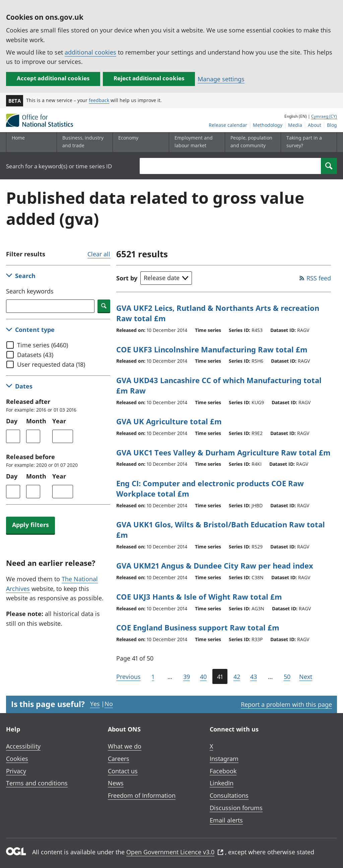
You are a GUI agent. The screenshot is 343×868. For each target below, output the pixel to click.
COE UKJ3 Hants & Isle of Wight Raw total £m (199, 597)
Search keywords (30, 291)
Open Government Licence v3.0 (175, 852)
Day (12, 421)
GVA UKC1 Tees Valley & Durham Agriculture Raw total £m (223, 452)
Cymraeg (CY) (324, 116)
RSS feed (319, 278)
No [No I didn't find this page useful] (109, 704)
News (116, 783)
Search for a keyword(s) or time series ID (59, 166)
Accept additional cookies (53, 78)
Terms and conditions (37, 783)
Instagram (224, 759)
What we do (125, 746)
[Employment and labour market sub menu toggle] (196, 142)
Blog (332, 125)
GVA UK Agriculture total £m (169, 421)
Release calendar (228, 125)
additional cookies (90, 52)
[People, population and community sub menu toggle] (252, 142)
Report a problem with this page (286, 704)
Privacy (16, 771)
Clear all (99, 254)
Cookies (17, 759)
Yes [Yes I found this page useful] (95, 704)
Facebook (223, 771)
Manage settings (221, 79)
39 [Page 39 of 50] (187, 677)
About (315, 125)
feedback (99, 100)
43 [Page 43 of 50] (254, 677)
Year (59, 421)
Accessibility (23, 746)
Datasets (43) (35, 355)
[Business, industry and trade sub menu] (83, 142)
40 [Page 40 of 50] (203, 677)
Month (36, 421)
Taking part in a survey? (304, 141)
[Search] (329, 166)
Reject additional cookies (149, 78)
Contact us (123, 771)
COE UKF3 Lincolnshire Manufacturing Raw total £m (212, 349)
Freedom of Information (142, 795)
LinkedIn (222, 783)
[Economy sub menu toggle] (139, 142)
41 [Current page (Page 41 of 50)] (220, 677)
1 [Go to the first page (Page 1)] (153, 677)
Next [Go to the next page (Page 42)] (306, 677)
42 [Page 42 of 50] (237, 677)
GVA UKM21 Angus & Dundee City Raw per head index (215, 566)
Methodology (268, 125)
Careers (119, 759)
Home (18, 138)
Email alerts (226, 820)
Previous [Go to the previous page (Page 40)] (128, 677)
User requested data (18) (51, 364)
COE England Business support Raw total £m (198, 627)
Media (295, 125)
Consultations (229, 795)
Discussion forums (236, 808)
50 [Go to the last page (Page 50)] (287, 677)
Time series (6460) (43, 345)
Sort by (127, 278)
